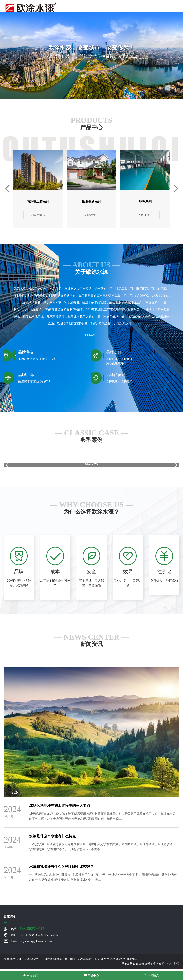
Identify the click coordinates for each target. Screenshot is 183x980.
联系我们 (10, 919)
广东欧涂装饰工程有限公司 (92, 961)
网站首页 (31, 976)
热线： (27, 931)
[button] (88, 96)
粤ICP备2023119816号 (136, 966)
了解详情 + (38, 216)
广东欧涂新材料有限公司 (57, 961)
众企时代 (173, 966)
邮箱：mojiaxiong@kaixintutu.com (32, 943)
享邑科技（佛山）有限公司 (21, 961)
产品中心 (91, 976)
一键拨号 (152, 976)
